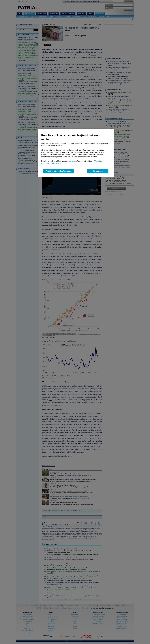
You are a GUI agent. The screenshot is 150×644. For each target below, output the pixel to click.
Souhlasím (98, 171)
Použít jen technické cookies (59, 171)
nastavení (72, 161)
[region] (76, 153)
